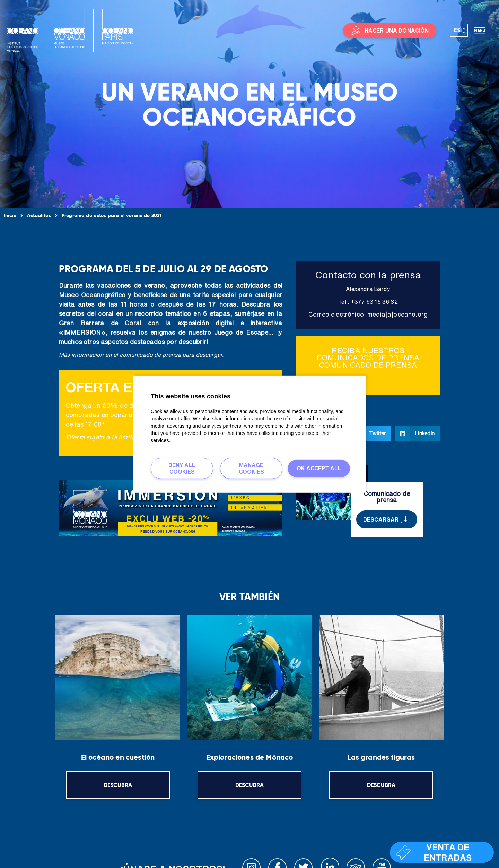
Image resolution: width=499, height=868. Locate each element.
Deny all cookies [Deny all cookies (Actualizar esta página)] (182, 468)
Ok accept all (319, 468)
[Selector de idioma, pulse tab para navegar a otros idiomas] (459, 31)
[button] (370, 434)
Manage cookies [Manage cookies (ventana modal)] (251, 468)
